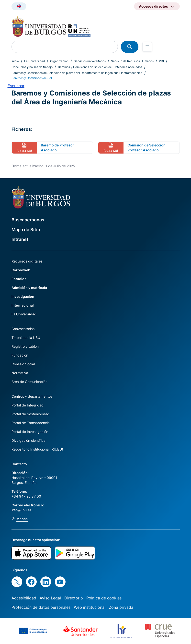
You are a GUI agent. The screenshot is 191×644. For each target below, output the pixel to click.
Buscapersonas (28, 220)
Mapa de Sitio (26, 230)
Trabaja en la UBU (26, 338)
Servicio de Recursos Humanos (132, 61)
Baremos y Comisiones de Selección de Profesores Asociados (100, 67)
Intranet (20, 239)
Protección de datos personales (41, 607)
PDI (161, 61)
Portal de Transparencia (31, 423)
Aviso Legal (50, 598)
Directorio (74, 598)
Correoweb (21, 270)
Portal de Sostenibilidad (30, 414)
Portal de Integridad (28, 405)
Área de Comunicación (29, 382)
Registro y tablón (25, 346)
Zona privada (121, 607)
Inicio (15, 61)
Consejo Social (23, 364)
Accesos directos (153, 6)
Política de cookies (104, 598)
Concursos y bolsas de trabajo (32, 67)
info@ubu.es (21, 510)
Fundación (20, 355)
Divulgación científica (28, 440)
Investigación (23, 296)
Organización (59, 61)
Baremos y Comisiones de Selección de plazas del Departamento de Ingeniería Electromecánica (77, 73)
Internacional (23, 305)
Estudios (19, 279)
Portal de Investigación (30, 432)
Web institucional (90, 607)
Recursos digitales (27, 261)
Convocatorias (23, 329)
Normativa (20, 373)
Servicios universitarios (90, 61)
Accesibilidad (24, 598)
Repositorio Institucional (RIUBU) (37, 449)
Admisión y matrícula (29, 288)
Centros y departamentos (32, 396)
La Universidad (34, 61)
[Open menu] (147, 47)
